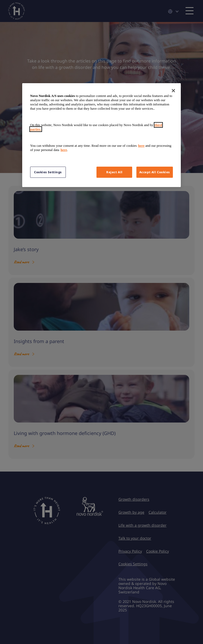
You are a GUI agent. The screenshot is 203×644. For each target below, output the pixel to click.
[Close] (173, 91)
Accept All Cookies (155, 172)
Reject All (114, 172)
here (141, 146)
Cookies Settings (48, 172)
